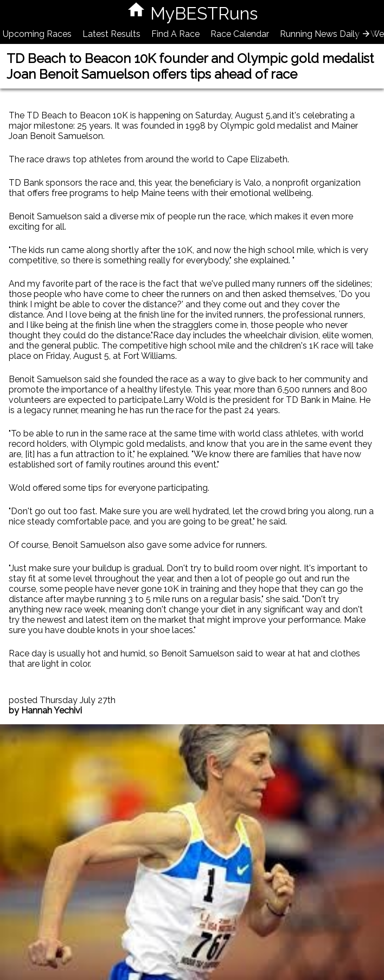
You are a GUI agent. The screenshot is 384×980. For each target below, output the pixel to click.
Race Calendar (240, 34)
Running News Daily (320, 34)
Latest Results (111, 34)
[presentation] (366, 34)
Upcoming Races (37, 34)
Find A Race (175, 34)
